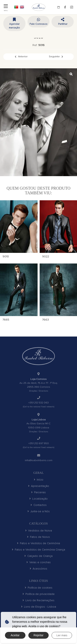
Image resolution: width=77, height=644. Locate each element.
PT (16, 7)
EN (22, 7)
